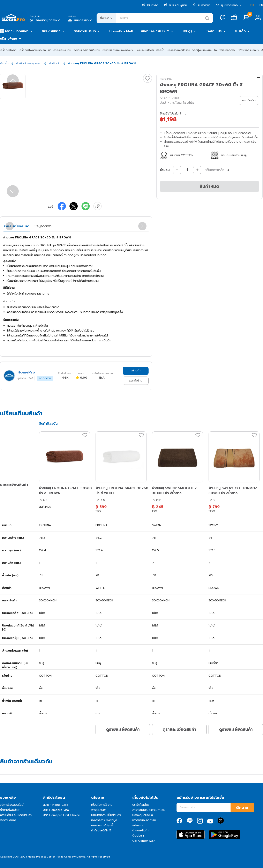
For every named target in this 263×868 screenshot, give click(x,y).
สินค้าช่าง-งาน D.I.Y (155, 31)
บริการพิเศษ (9, 39)
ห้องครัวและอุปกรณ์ (178, 50)
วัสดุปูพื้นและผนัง (202, 50)
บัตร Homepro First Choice (61, 815)
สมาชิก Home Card (56, 805)
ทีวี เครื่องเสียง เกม (60, 50)
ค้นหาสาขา (202, 5)
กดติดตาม (45, 378)
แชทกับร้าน (136, 381)
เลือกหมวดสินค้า (17, 31)
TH (252, 5)
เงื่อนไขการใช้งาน (102, 805)
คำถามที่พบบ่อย (10, 810)
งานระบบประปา (145, 50)
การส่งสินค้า (99, 810)
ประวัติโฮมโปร (141, 805)
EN (261, 5)
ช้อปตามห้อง (51, 31)
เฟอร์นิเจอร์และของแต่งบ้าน (118, 50)
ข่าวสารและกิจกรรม (144, 820)
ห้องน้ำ (160, 50)
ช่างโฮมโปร (214, 31)
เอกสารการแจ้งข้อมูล (104, 820)
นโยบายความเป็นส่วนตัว (106, 815)
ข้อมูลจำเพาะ (43, 226)
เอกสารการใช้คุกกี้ (102, 825)
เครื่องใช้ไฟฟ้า (8, 50)
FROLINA (166, 79)
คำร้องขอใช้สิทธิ (101, 830)
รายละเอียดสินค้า (17, 226)
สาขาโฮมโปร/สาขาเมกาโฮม (149, 810)
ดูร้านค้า (136, 370)
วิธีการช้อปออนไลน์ (12, 805)
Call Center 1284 (144, 841)
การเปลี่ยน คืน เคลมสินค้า (16, 815)
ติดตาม (242, 808)
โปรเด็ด (240, 31)
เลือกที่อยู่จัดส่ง (45, 20)
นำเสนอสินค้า (140, 830)
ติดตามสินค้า (8, 820)
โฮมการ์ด (150, 5)
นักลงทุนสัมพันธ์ (143, 815)
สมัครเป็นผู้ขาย (176, 5)
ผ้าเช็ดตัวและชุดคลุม (29, 63)
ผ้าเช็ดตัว (55, 63)
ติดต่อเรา (138, 836)
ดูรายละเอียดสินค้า (123, 729)
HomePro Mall (121, 31)
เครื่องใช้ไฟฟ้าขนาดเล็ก (32, 50)
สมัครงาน (138, 825)
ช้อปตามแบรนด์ (85, 31)
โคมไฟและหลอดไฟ (225, 50)
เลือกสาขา (80, 20)
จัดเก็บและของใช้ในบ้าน (87, 50)
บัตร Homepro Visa (56, 810)
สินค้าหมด (209, 186)
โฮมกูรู (187, 31)
